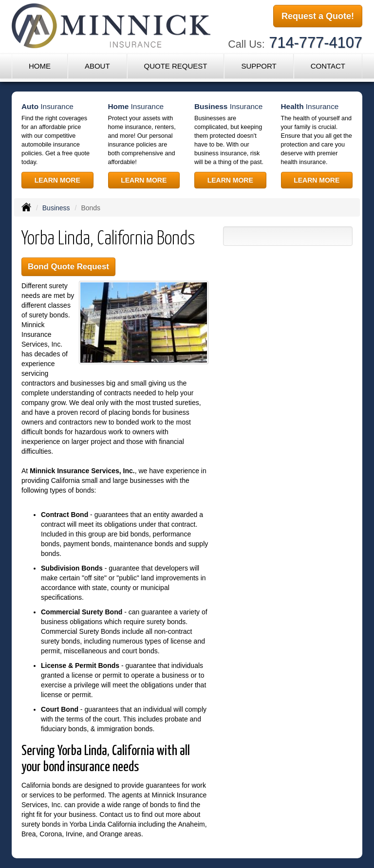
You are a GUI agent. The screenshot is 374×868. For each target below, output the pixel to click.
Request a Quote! (318, 16)
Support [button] (259, 66)
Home (40, 66)
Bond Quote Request (68, 267)
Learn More (57, 180)
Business (56, 208)
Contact (328, 66)
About (97, 66)
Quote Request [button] (175, 66)
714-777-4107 (316, 43)
